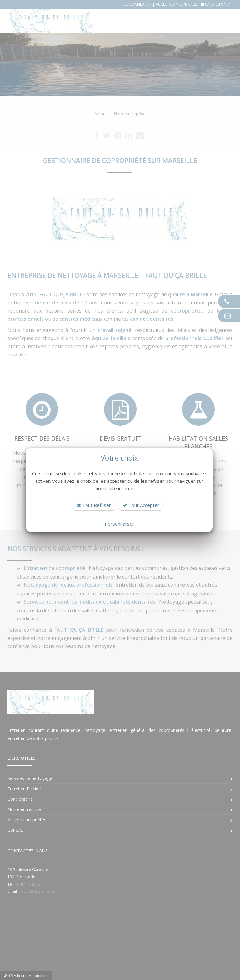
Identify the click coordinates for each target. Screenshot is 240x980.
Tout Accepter (141, 505)
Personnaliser (120, 524)
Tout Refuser (94, 505)
